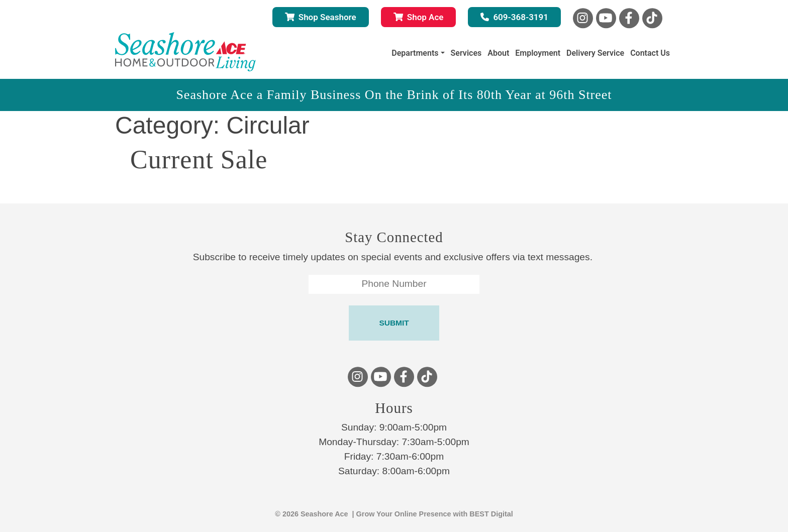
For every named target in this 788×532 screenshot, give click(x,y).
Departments (415, 53)
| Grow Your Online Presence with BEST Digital (431, 514)
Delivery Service (595, 53)
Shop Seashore (321, 17)
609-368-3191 (514, 17)
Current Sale (199, 159)
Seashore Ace (324, 514)
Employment (538, 53)
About (498, 53)
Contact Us (650, 53)
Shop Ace (419, 17)
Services (466, 53)
